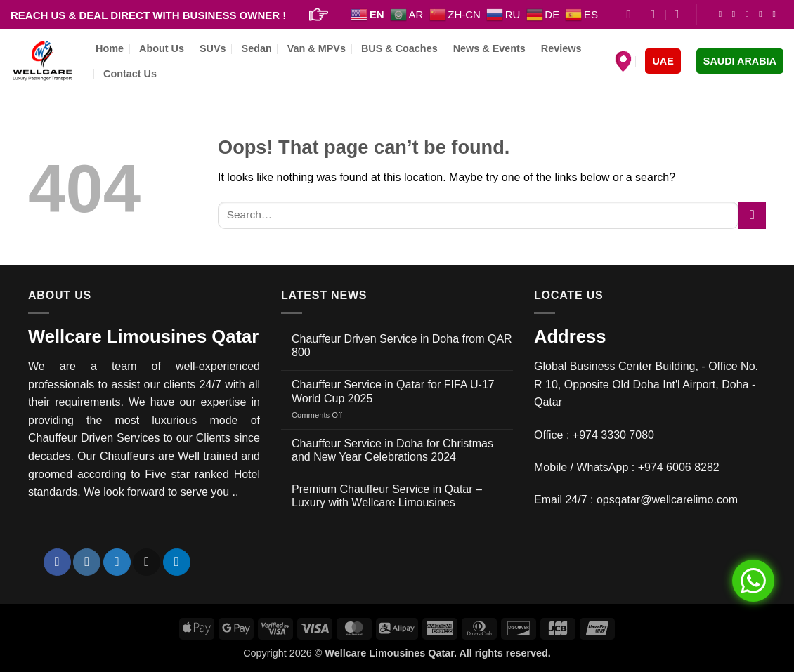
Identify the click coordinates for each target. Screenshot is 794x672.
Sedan (257, 48)
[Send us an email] (763, 14)
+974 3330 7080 (613, 435)
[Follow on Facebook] (723, 14)
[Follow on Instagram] (736, 14)
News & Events (489, 48)
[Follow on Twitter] (750, 14)
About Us (162, 48)
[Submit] (752, 215)
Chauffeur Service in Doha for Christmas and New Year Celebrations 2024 (392, 450)
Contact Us (130, 74)
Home (110, 48)
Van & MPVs (317, 48)
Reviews (561, 48)
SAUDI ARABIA (740, 61)
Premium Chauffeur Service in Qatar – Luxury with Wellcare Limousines (387, 496)
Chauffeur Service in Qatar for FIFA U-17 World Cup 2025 (393, 391)
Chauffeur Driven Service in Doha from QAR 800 (402, 345)
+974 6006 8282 (679, 467)
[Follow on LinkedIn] (776, 14)
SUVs (213, 48)
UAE (663, 61)
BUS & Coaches (399, 48)
